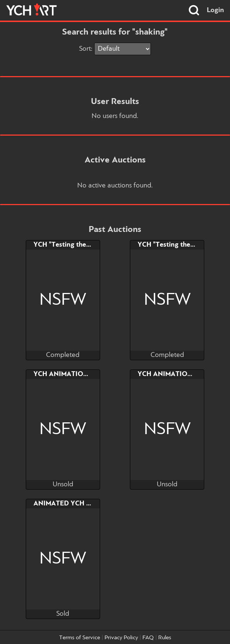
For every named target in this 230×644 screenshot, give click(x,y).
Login (215, 10)
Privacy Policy (121, 638)
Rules (165, 638)
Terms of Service (80, 638)
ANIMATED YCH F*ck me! (73, 504)
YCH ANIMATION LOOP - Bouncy (86, 374)
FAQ (148, 638)
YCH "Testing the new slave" (77, 245)
